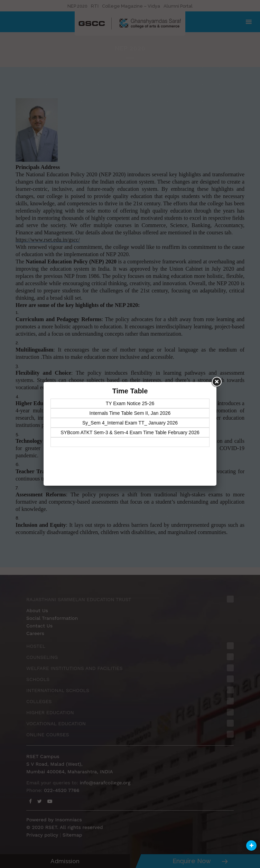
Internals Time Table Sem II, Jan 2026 (130, 413)
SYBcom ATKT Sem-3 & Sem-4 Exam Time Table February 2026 (130, 432)
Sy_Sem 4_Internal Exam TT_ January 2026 (130, 423)
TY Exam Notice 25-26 (130, 403)
